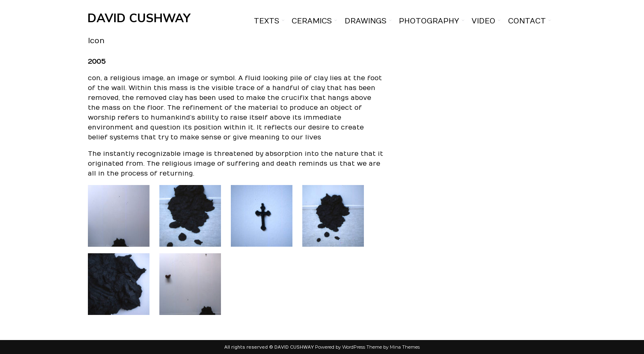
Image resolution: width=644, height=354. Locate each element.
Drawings (366, 21)
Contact (527, 21)
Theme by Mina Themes (393, 347)
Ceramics (312, 21)
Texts (267, 21)
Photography (429, 21)
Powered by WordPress (340, 347)
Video (483, 21)
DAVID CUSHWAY (139, 18)
